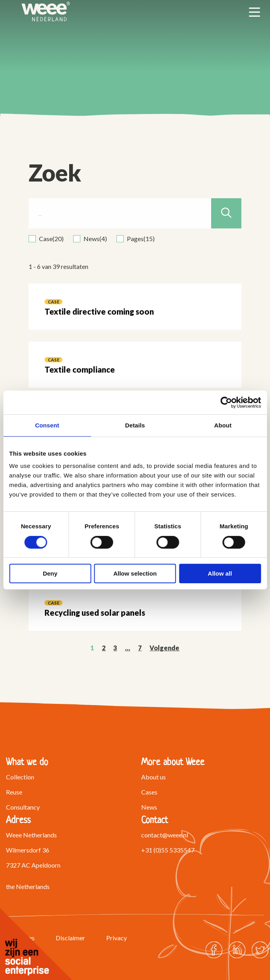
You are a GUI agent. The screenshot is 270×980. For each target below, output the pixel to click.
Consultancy (23, 807)
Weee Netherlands (46, 12)
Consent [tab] (47, 425)
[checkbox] (46, 239)
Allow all (220, 573)
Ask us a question (180, 874)
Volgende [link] (164, 648)
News (149, 807)
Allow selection (135, 573)
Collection (20, 777)
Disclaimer (70, 938)
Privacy (117, 938)
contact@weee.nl (165, 835)
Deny (50, 573)
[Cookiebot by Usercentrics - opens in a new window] (226, 402)
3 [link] (115, 648)
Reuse (14, 792)
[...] (135, 213)
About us (153, 777)
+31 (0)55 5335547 (168, 850)
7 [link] (140, 648)
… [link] (127, 648)
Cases (149, 792)
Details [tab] (135, 425)
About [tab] (223, 425)
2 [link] (104, 648)
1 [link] (92, 648)
